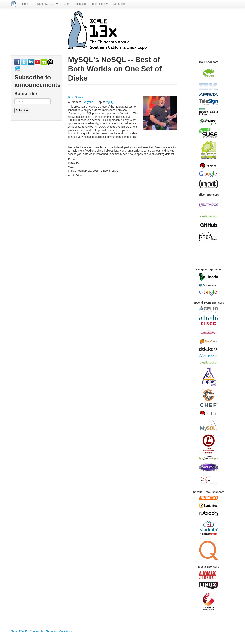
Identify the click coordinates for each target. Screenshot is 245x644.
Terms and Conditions (59, 631)
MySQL (110, 102)
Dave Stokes (76, 97)
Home (24, 4)
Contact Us (36, 631)
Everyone (88, 102)
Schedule (80, 4)
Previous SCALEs (46, 4)
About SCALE (19, 631)
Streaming (119, 4)
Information (100, 4)
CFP (66, 4)
